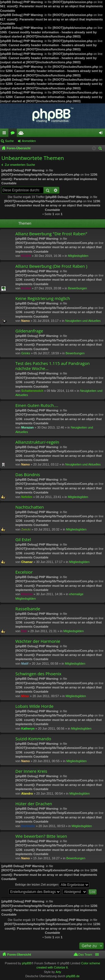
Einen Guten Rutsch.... (37, 405)
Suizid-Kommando (33, 739)
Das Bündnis (28, 475)
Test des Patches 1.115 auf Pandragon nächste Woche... (53, 366)
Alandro (27, 793)
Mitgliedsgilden (78, 256)
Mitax (25, 696)
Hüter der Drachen (34, 804)
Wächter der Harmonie (38, 641)
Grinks (26, 353)
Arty (59, 972)
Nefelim (27, 497)
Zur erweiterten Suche (20, 165)
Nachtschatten (30, 507)
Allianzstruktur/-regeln (37, 442)
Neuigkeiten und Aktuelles (83, 321)
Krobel (26, 256)
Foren (14, 134)
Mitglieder (22, 134)
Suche (9, 141)
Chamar (27, 562)
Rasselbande (28, 609)
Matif (25, 664)
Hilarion (27, 594)
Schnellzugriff (5, 134)
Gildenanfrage (29, 331)
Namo (26, 321)
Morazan (28, 427)
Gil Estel (23, 540)
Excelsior (24, 572)
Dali (24, 631)
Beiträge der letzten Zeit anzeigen (52, 885)
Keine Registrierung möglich (43, 298)
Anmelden (29, 141)
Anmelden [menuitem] (102, 134)
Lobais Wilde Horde (34, 706)
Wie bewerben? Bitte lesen (41, 836)
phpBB (27, 963)
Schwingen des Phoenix (38, 674)
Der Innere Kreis (31, 771)
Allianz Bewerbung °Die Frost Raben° (51, 234)
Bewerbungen (78, 288)
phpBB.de (73, 976)
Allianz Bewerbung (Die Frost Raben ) (51, 266)
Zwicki (26, 529)
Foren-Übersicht (19, 955)
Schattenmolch (32, 391)
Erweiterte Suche (56, 190)
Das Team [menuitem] (85, 955)
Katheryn (28, 728)
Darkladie (28, 826)
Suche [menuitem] (101, 149)
